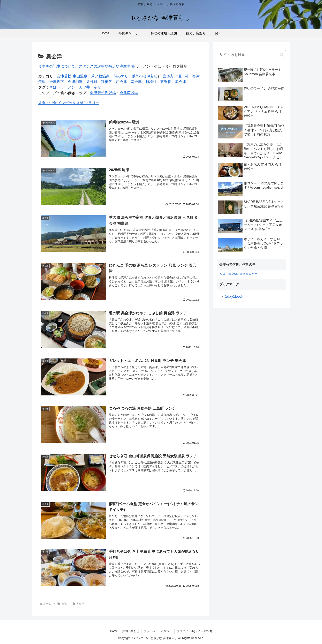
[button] (282, 55)
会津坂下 (57, 82)
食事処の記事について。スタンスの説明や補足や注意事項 (86, 66)
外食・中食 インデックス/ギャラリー (69, 103)
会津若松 (64, 76)
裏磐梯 (166, 82)
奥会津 (181, 82)
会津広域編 (129, 93)
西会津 (121, 82)
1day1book (234, 296)
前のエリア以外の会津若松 (136, 76)
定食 (97, 87)
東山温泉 (80, 76)
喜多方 (168, 76)
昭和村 (151, 82)
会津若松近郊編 (103, 93)
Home (114, 631)
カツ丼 (84, 87)
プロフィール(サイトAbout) (194, 631)
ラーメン (68, 87)
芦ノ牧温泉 (100, 76)
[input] (251, 55)
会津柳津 (75, 82)
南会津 (136, 82)
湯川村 (183, 76)
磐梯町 (92, 82)
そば (53, 87)
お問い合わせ (131, 631)
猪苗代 (107, 82)
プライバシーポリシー (158, 631)
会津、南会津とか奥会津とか (238, 274)
